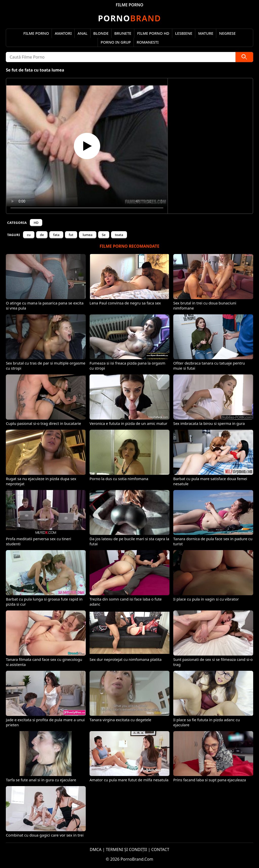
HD (36, 223)
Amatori (63, 33)
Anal (82, 33)
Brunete (123, 33)
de (42, 235)
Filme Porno (36, 33)
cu (29, 235)
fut (71, 235)
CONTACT (160, 849)
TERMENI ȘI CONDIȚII (126, 849)
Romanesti (148, 42)
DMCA (96, 849)
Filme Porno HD (153, 33)
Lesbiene (184, 33)
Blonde (101, 33)
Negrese (227, 33)
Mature (206, 33)
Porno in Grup (116, 42)
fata (56, 235)
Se (104, 235)
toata (119, 235)
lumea (88, 235)
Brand (129, 18)
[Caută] (244, 57)
